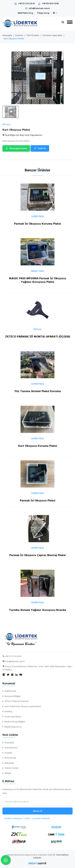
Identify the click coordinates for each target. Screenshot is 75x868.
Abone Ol (37, 811)
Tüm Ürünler (33, 35)
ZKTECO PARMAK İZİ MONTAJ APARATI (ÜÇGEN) (38, 337)
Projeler (8, 753)
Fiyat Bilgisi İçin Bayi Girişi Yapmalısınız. (23, 135)
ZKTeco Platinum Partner (17, 701)
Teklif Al (40, 148)
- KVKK (27, 818)
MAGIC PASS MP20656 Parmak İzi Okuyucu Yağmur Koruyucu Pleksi (38, 280)
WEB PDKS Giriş (25, 13)
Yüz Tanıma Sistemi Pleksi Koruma (38, 391)
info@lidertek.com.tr (39, 8)
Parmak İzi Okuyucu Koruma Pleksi (37, 224)
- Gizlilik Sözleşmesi (13, 818)
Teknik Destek (11, 768)
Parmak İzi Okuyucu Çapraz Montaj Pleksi (37, 555)
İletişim (8, 773)
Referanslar (10, 758)
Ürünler (19, 35)
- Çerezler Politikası (41, 818)
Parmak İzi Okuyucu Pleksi (38, 501)
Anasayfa (7, 35)
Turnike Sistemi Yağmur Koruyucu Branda (37, 610)
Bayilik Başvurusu (13, 727)
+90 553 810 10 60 (50, 3)
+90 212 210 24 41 (27, 3)
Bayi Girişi (44, 13)
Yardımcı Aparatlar (52, 35)
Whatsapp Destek (16, 148)
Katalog (8, 711)
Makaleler (9, 763)
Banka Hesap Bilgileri (15, 722)
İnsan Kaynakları (13, 716)
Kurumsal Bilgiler (13, 696)
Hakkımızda (10, 691)
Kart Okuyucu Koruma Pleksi (38, 446)
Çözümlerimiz (11, 748)
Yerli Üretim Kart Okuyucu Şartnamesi (23, 706)
